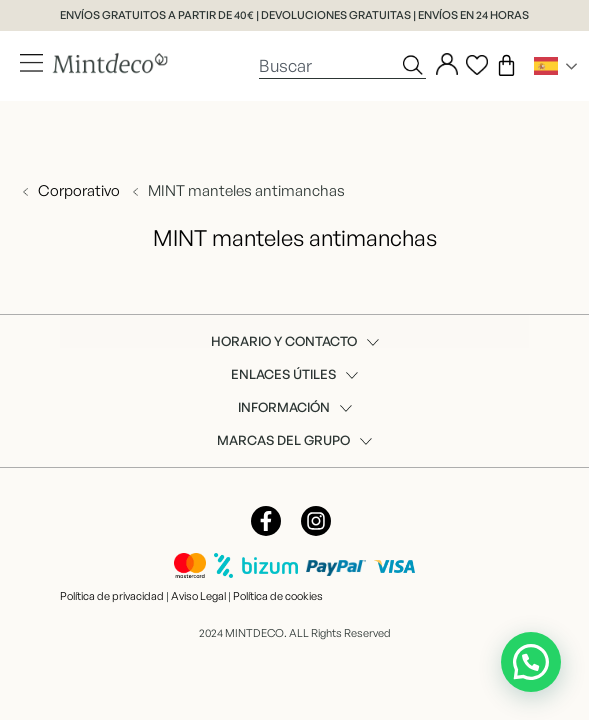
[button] (531, 662)
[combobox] (329, 65)
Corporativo (79, 190)
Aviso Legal (198, 596)
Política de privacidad (112, 596)
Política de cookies (278, 596)
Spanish (546, 66)
